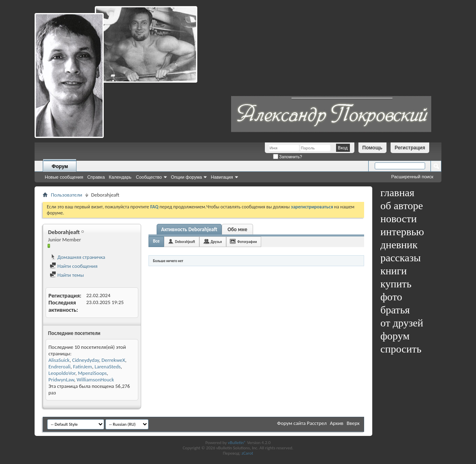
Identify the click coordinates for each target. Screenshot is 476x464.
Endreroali (59, 367)
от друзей (402, 323)
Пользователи (67, 195)
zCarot (248, 453)
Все (156, 241)
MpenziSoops (92, 373)
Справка (96, 177)
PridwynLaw (61, 380)
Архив (337, 423)
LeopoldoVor (62, 373)
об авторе (402, 206)
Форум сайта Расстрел (302, 423)
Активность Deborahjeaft (189, 229)
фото (391, 297)
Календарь (120, 177)
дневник (399, 245)
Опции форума (186, 177)
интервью (402, 232)
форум (395, 336)
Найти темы (67, 275)
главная (397, 193)
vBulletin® (237, 443)
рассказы (401, 258)
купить (396, 284)
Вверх (353, 423)
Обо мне (237, 229)
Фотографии (247, 242)
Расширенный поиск (412, 177)
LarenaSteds (107, 367)
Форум (60, 166)
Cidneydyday (85, 360)
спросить (401, 349)
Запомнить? (288, 157)
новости (398, 219)
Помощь (372, 148)
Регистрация (410, 148)
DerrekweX (113, 360)
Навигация (222, 177)
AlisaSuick (59, 360)
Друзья (216, 242)
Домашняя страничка (78, 257)
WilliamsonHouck (95, 380)
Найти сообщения (74, 266)
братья (395, 310)
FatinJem (82, 367)
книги (394, 271)
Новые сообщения (64, 177)
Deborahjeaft (185, 242)
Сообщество (149, 177)
